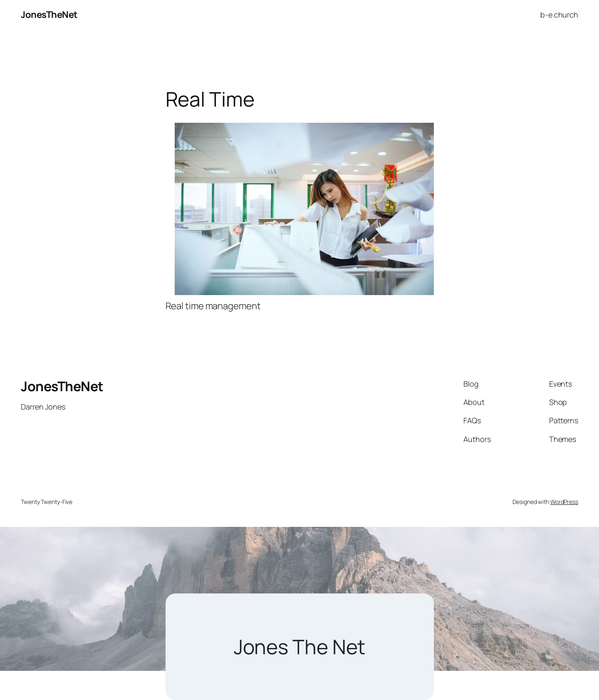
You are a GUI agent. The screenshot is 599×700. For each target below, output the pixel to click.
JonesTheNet (49, 15)
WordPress (564, 502)
